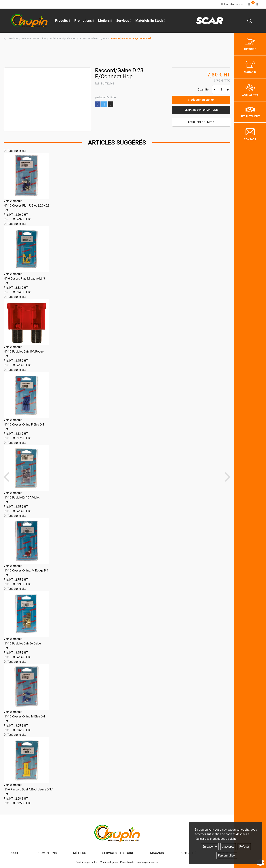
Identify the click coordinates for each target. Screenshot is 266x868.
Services (109, 853)
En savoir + (210, 847)
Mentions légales (109, 862)
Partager (98, 104)
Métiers (80, 853)
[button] (132, 39)
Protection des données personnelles (139, 862)
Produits (63, 21)
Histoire (127, 853)
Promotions (84, 21)
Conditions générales (87, 862)
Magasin (157, 853)
